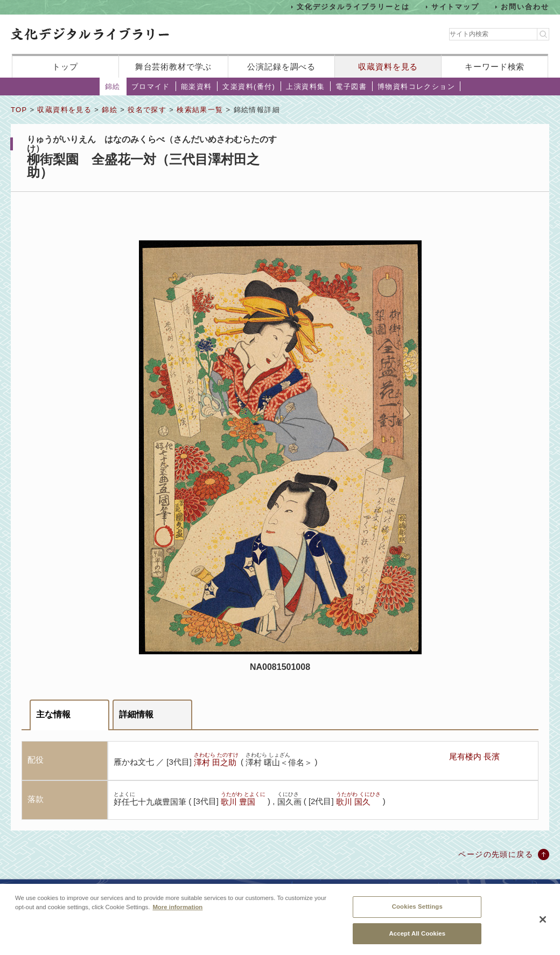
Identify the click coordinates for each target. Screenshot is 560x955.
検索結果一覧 (200, 110)
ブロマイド (151, 86)
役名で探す (147, 110)
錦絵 (113, 86)
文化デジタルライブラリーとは (353, 7)
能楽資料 (197, 86)
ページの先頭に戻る (496, 854)
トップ (65, 67)
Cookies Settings (417, 914)
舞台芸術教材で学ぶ (174, 67)
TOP (19, 110)
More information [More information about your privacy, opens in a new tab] (177, 914)
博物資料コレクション (416, 86)
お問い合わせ (525, 7)
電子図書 (351, 86)
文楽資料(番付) (249, 86)
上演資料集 (305, 86)
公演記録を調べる (281, 67)
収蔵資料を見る (388, 67)
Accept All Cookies (417, 940)
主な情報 (53, 714)
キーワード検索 (495, 67)
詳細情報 (136, 714)
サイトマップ (456, 7)
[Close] (543, 926)
